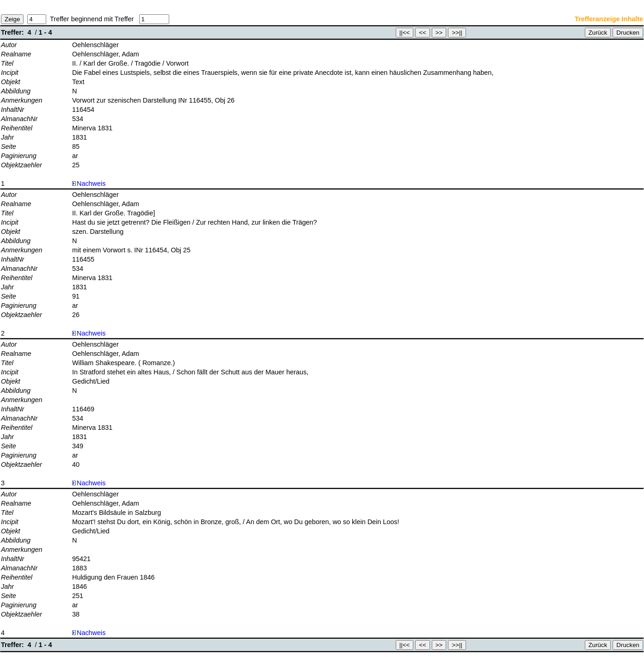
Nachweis (89, 183)
